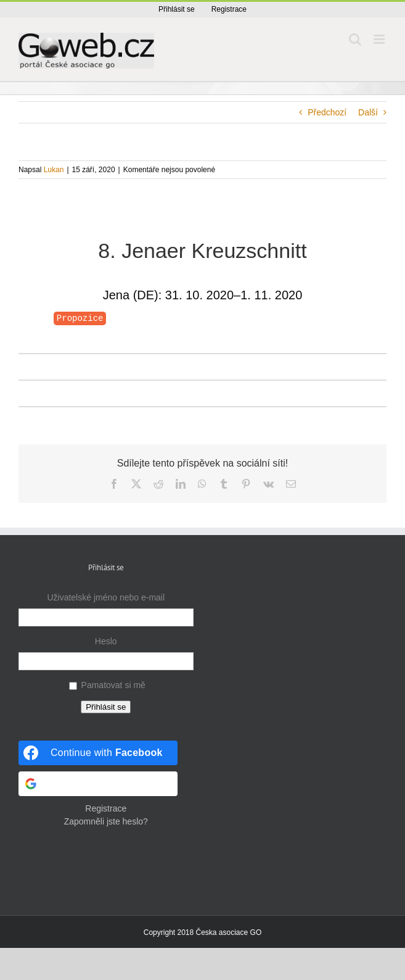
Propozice (80, 318)
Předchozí (327, 112)
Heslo (106, 641)
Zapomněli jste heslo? (106, 821)
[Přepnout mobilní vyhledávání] (355, 39)
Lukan (54, 170)
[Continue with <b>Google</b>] (98, 784)
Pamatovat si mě (113, 685)
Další (368, 112)
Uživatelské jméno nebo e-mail (106, 597)
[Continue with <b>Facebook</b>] (98, 753)
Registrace (106, 808)
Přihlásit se (106, 707)
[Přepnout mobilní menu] (380, 39)
